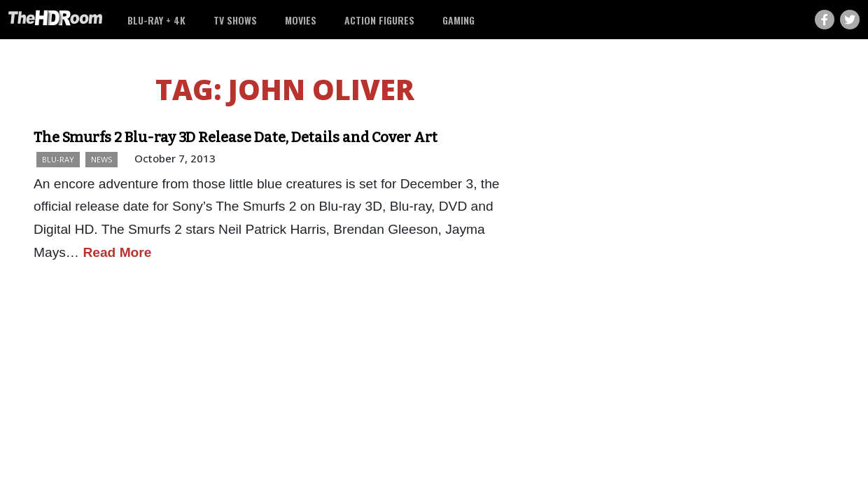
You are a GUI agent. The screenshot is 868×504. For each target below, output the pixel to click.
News (101, 159)
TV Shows (235, 20)
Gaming (458, 20)
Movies (301, 20)
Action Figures (379, 20)
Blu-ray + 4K (156, 20)
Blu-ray (58, 159)
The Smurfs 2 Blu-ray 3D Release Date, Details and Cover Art (236, 137)
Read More (117, 252)
